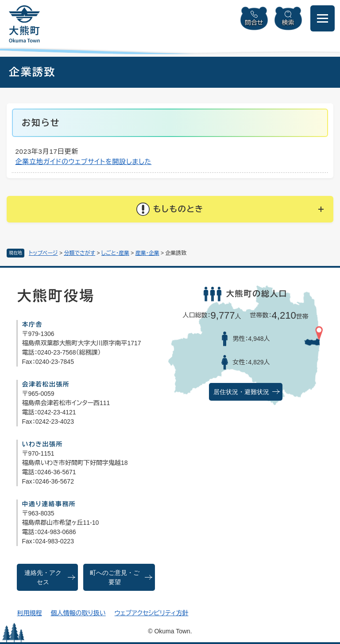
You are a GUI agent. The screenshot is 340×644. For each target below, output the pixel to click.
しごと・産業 (115, 253)
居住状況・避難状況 (241, 392)
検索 (288, 23)
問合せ (254, 23)
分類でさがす (79, 253)
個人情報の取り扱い (78, 613)
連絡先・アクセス (43, 578)
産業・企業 (147, 253)
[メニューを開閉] (323, 18)
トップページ (43, 253)
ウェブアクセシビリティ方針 (152, 613)
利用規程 (29, 613)
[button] (170, 209)
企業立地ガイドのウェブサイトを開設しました (84, 162)
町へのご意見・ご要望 (115, 578)
